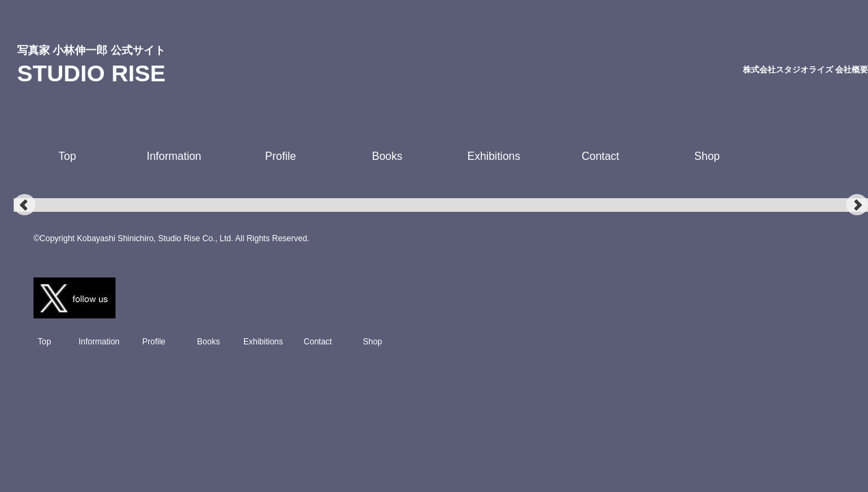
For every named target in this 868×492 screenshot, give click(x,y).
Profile (281, 156)
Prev (25, 205)
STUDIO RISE (91, 73)
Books (387, 156)
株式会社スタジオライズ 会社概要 (805, 70)
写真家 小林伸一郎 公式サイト (91, 50)
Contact (600, 156)
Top (68, 156)
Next (857, 205)
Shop (707, 156)
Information (174, 156)
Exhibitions (494, 156)
